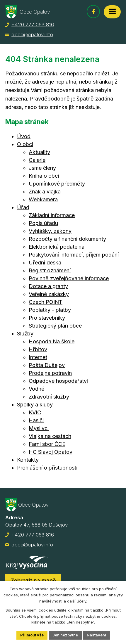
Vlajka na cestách (50, 436)
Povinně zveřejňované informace (69, 278)
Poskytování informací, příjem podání (74, 255)
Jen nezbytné (65, 635)
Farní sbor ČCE (47, 444)
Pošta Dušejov (47, 365)
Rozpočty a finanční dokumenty (67, 239)
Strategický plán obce (55, 326)
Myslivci (39, 428)
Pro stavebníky (47, 318)
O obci (25, 144)
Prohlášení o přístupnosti (47, 468)
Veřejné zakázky (49, 294)
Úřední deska (45, 263)
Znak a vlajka (45, 192)
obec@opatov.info (32, 34)
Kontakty (28, 460)
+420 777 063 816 (33, 25)
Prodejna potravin (50, 373)
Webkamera (43, 199)
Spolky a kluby (35, 405)
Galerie (37, 160)
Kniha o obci (44, 176)
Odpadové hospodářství (58, 381)
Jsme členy (42, 168)
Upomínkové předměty (57, 184)
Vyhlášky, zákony (50, 231)
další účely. (77, 601)
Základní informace (52, 215)
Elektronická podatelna (57, 247)
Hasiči (36, 420)
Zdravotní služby (49, 397)
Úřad (23, 207)
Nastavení (96, 635)
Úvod (24, 136)
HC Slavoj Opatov (51, 452)
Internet (38, 357)
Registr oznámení (50, 270)
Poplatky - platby (50, 310)
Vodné (36, 389)
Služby (25, 334)
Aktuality (39, 152)
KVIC (35, 412)
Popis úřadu (43, 223)
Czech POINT (46, 302)
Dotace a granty (48, 286)
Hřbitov (38, 349)
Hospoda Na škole (52, 341)
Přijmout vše (32, 635)
